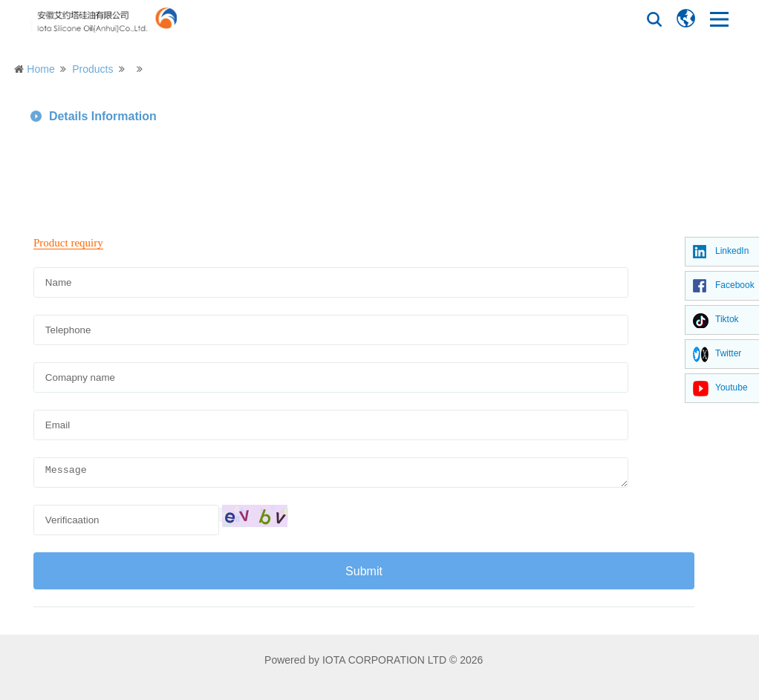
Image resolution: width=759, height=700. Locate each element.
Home (40, 69)
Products (92, 69)
